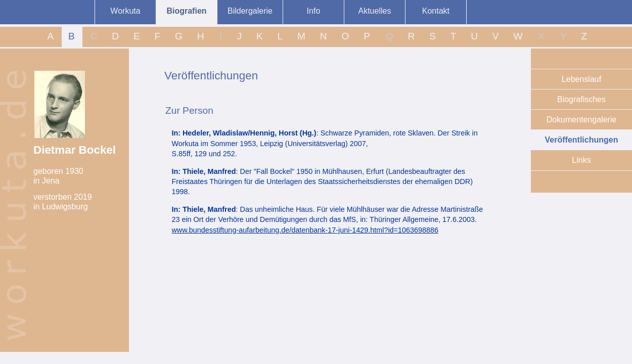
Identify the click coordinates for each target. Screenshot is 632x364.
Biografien (186, 11)
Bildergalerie (250, 11)
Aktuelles (374, 11)
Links (581, 160)
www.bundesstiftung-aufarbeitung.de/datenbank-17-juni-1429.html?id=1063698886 (305, 230)
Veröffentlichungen (582, 140)
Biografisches (581, 99)
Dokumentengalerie (582, 120)
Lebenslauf (581, 79)
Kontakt (436, 11)
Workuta (125, 11)
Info (314, 11)
